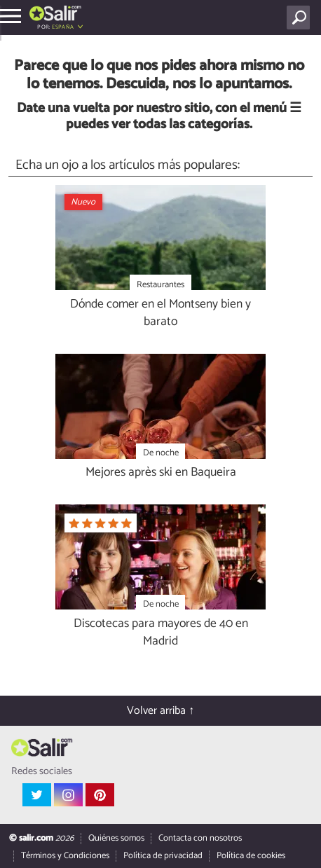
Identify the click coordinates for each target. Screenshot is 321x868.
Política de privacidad (163, 856)
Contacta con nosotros (200, 838)
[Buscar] (301, 18)
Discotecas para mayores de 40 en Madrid (161, 633)
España (63, 27)
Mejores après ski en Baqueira (161, 473)
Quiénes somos (116, 838)
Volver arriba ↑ (160, 711)
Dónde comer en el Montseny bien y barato (160, 314)
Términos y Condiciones (65, 856)
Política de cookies (251, 856)
